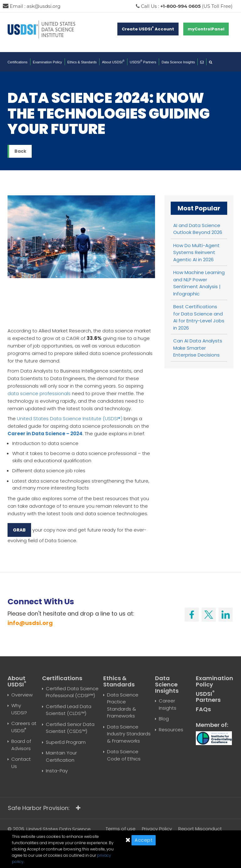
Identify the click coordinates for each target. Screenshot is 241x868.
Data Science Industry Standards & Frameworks (129, 734)
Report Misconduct (200, 829)
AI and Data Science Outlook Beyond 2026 (198, 229)
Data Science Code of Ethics (124, 755)
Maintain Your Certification (61, 756)
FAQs (203, 709)
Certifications (18, 62)
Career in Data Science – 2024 (45, 434)
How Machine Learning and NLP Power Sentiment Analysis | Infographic (199, 283)
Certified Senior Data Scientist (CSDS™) (70, 728)
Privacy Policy (157, 829)
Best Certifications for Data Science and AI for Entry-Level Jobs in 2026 (199, 317)
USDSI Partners (143, 62)
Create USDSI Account (148, 29)
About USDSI (113, 62)
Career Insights (168, 704)
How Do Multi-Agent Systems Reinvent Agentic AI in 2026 (196, 252)
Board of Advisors (21, 745)
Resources (171, 730)
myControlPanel (206, 29)
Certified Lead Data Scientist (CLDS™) (69, 710)
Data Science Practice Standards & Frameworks (123, 705)
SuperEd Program (66, 742)
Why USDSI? (19, 709)
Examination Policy (48, 62)
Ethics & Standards (82, 62)
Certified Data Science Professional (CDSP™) (72, 692)
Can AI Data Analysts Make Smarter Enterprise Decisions (198, 348)
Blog (164, 719)
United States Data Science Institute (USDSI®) (70, 418)
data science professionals (39, 393)
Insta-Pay (57, 771)
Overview (22, 695)
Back (20, 151)
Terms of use (121, 829)
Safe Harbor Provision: (44, 808)
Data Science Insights (178, 62)
